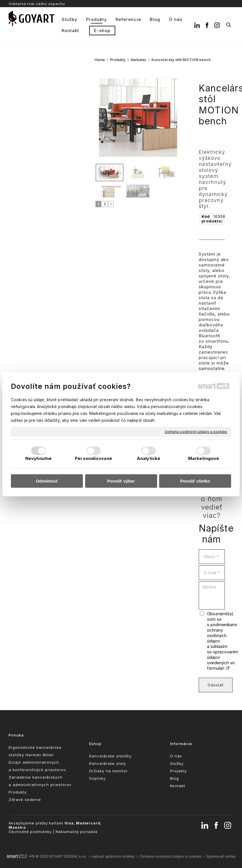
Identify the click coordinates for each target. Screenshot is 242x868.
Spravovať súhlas (221, 856)
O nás (176, 756)
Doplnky (97, 778)
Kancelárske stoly (108, 763)
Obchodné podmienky (30, 832)
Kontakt (178, 786)
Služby (177, 763)
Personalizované (93, 458)
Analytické (149, 458)
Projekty (178, 771)
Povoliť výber (121, 481)
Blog (174, 778)
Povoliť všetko (195, 481)
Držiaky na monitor (109, 771)
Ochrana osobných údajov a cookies (196, 431)
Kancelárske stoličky (110, 756)
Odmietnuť (47, 481)
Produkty (18, 792)
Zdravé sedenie (25, 800)
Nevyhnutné (38, 458)
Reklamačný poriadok (77, 832)
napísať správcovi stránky (113, 856)
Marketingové (204, 458)
